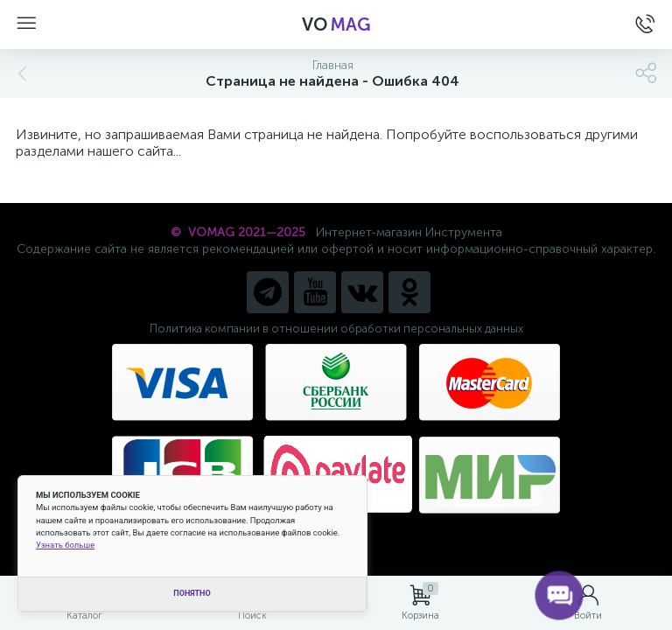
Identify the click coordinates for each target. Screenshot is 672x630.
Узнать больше (65, 545)
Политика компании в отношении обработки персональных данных (336, 329)
